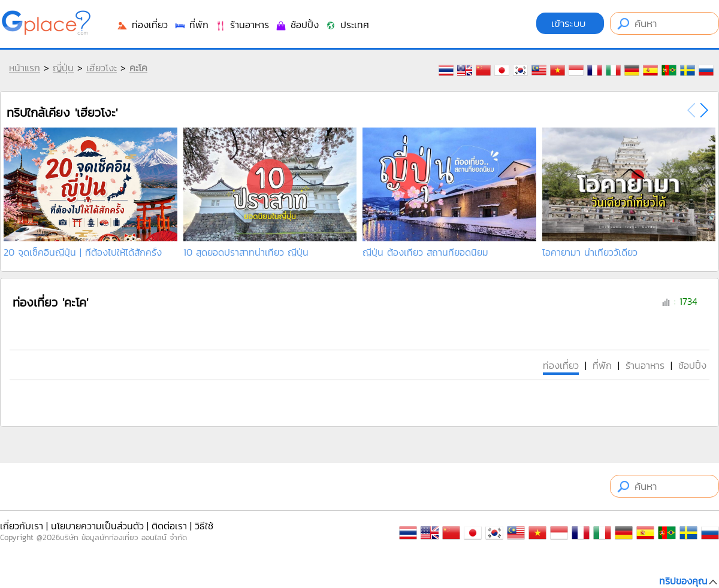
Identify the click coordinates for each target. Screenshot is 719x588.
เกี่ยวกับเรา (22, 526)
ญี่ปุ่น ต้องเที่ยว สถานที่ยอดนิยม (425, 252)
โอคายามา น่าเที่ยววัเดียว (590, 252)
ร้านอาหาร (242, 25)
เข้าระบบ (570, 23)
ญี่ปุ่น (63, 68)
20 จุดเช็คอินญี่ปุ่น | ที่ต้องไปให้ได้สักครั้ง (83, 252)
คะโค (138, 68)
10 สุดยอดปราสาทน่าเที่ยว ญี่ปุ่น (246, 252)
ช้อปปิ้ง (297, 25)
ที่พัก (191, 25)
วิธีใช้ (204, 526)
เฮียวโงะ (102, 68)
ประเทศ (347, 25)
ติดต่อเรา (169, 526)
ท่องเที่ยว (142, 25)
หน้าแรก (25, 68)
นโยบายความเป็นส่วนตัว (97, 526)
